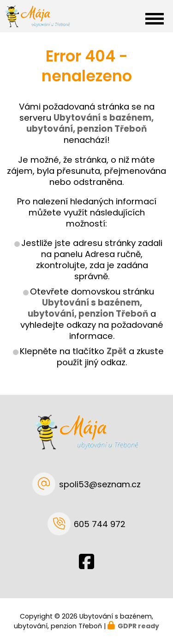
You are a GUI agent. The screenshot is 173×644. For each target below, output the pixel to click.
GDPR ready (138, 626)
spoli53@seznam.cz (100, 484)
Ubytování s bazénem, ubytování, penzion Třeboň (88, 308)
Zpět (116, 351)
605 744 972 (100, 524)
